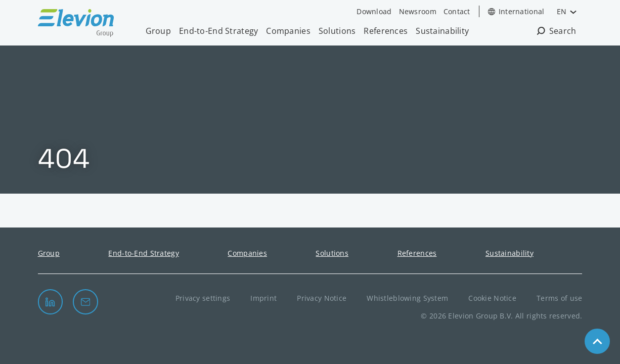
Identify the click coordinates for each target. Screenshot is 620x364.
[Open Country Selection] (516, 11)
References (386, 31)
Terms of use (559, 298)
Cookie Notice (492, 298)
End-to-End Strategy (218, 31)
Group (158, 31)
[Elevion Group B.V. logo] (76, 24)
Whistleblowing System (407, 298)
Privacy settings (203, 298)
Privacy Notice (322, 298)
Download (374, 11)
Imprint (263, 298)
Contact (457, 11)
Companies (288, 31)
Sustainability (442, 31)
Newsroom (418, 11)
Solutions (337, 31)
